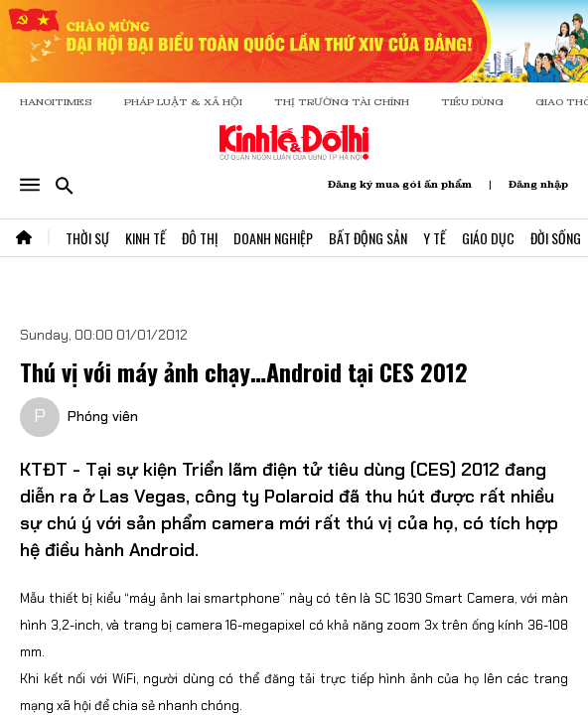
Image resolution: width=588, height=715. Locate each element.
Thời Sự (87, 238)
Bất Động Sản (368, 238)
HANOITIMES (56, 102)
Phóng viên (103, 416)
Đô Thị (200, 238)
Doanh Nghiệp (273, 238)
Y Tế (435, 238)
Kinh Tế (146, 238)
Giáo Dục (488, 238)
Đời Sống (556, 238)
